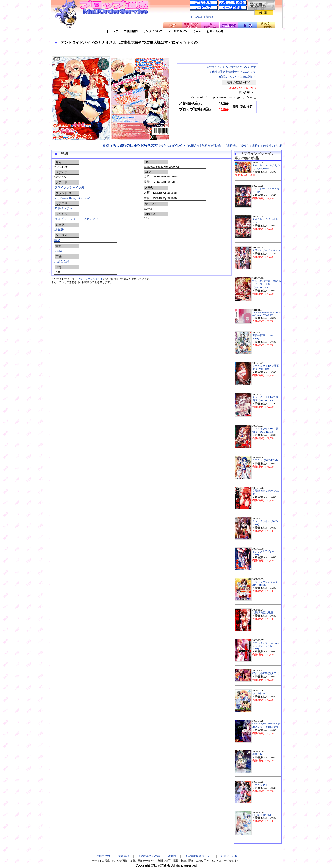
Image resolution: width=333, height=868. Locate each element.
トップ (114, 31)
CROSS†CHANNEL (263, 815)
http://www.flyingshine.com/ (72, 198)
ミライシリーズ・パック (266, 250)
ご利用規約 (103, 856)
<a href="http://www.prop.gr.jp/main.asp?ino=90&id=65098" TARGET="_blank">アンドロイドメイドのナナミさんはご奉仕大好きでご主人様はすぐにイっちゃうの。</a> (219, 97)
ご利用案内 (131, 31)
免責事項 (124, 856)
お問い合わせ (215, 31)
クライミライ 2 (261, 785)
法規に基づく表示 (149, 856)
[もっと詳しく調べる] (202, 17)
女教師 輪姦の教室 (263, 613)
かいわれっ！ (260, 693)
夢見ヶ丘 (257, 754)
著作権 (172, 856)
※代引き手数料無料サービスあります (233, 72)
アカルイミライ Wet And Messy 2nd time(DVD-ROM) (266, 646)
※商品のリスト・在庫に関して (237, 77)
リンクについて (153, 31)
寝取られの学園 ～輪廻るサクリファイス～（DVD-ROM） (267, 284)
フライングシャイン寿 (69, 188)
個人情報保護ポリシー (199, 856)
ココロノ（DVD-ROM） (266, 460)
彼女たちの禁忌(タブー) (266, 673)
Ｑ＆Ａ (197, 31)
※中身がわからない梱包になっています (231, 67)
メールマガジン (178, 31)
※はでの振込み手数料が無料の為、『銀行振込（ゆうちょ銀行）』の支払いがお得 (193, 146)
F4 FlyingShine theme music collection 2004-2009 (267, 314)
